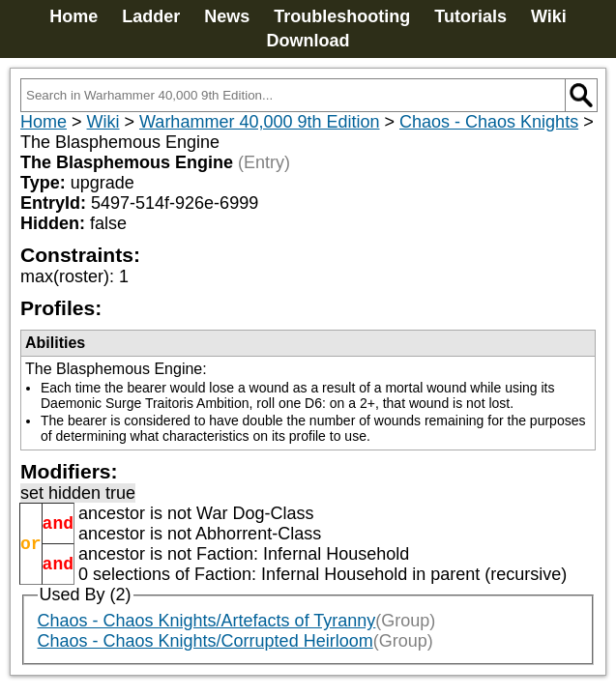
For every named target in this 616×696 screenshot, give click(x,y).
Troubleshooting (342, 16)
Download (308, 41)
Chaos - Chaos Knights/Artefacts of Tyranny (207, 621)
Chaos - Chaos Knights (489, 122)
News (227, 16)
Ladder (151, 16)
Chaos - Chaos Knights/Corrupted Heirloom (205, 641)
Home (73, 16)
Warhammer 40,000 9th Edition (259, 122)
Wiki (549, 16)
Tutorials (470, 16)
